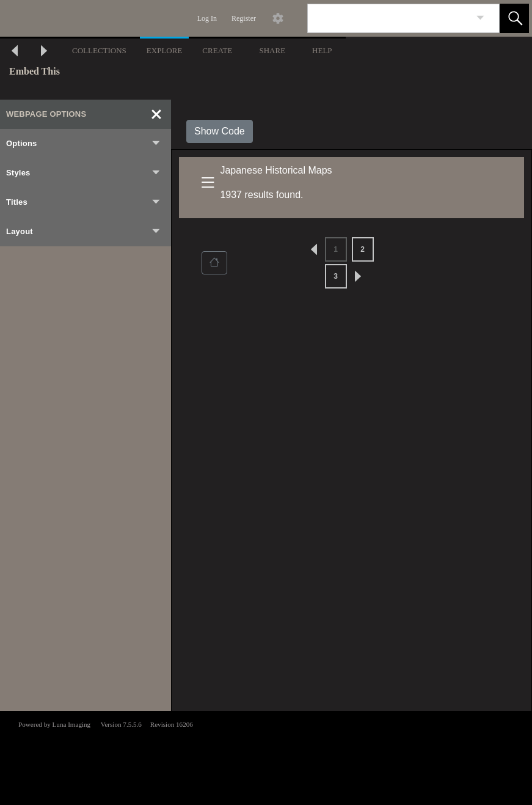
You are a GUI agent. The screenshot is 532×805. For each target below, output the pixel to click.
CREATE (217, 50)
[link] (480, 18)
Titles (84, 202)
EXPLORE (165, 50)
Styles (84, 173)
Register (244, 18)
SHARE (272, 50)
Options (84, 144)
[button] (514, 18)
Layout (84, 232)
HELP (322, 50)
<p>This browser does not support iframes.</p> (266, 757)
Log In (207, 18)
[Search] (389, 18)
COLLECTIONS (99, 50)
